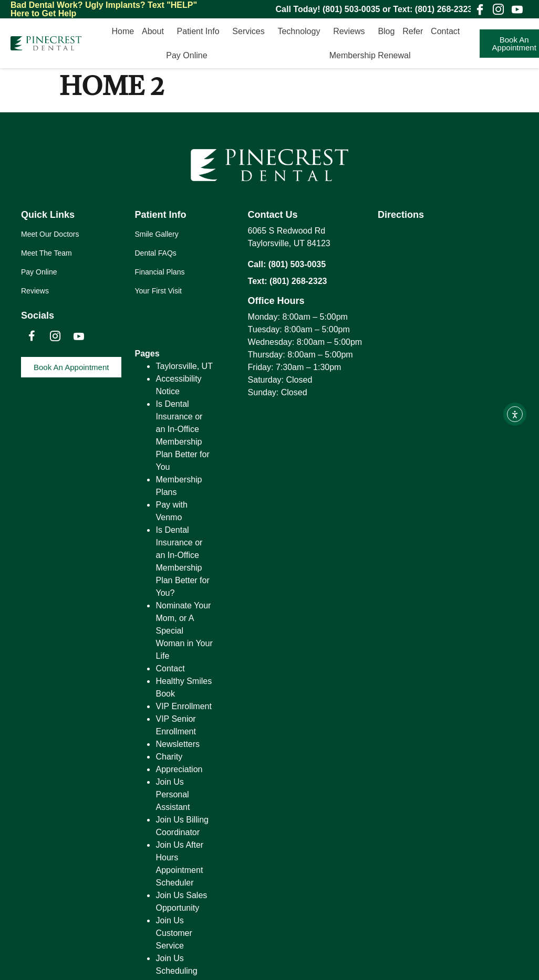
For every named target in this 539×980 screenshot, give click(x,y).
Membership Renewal (370, 55)
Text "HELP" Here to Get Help (104, 9)
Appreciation (179, 769)
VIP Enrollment (183, 706)
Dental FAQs (155, 253)
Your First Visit (158, 291)
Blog (386, 31)
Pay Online (189, 56)
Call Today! (299, 9)
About (156, 31)
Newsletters (178, 744)
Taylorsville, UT (184, 366)
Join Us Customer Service (174, 933)
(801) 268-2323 (444, 9)
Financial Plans (159, 272)
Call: (258, 264)
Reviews (351, 31)
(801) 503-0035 (351, 9)
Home (123, 31)
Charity (169, 757)
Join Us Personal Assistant (173, 794)
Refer (413, 31)
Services (251, 31)
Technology (301, 31)
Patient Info (201, 31)
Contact (448, 31)
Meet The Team (46, 253)
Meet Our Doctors (50, 234)
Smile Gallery (156, 234)
